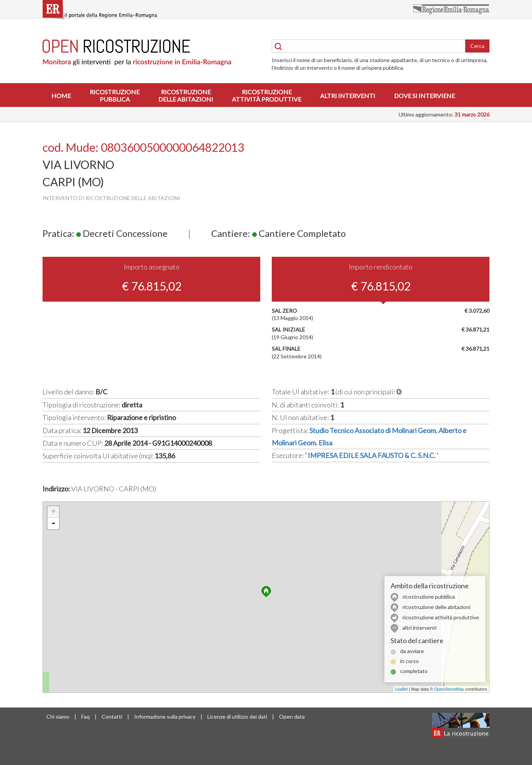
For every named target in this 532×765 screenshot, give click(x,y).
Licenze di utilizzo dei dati (237, 717)
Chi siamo (58, 717)
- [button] (53, 524)
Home (61, 96)
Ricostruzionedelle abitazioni (186, 95)
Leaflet (401, 689)
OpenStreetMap (449, 689)
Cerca (477, 46)
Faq (85, 717)
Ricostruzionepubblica (115, 95)
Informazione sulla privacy (165, 717)
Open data (292, 717)
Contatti (112, 717)
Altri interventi (348, 96)
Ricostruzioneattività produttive (267, 95)
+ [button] (53, 512)
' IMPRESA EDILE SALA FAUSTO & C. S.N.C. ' (372, 455)
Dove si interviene (424, 96)
